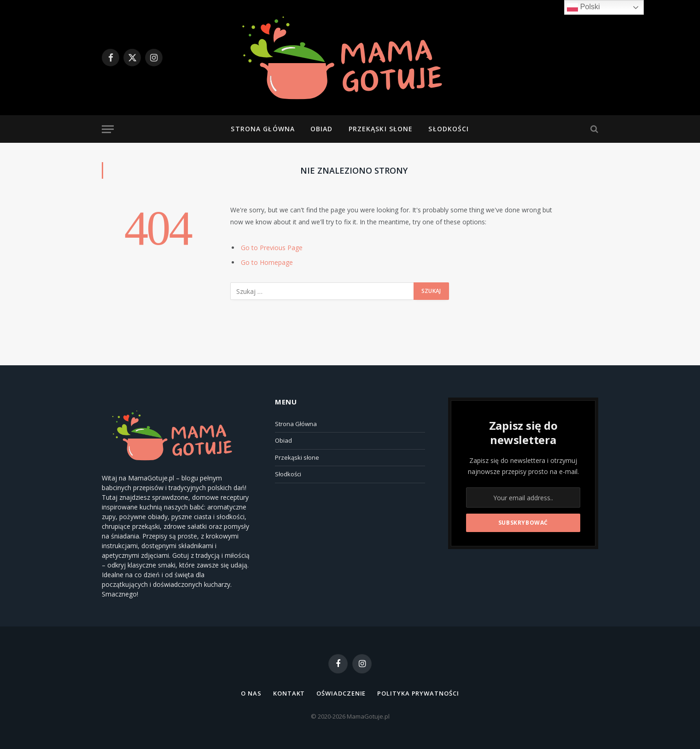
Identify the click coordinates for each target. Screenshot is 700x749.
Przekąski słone (381, 129)
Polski (583, 7)
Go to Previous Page (272, 248)
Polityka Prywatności (418, 693)
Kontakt (289, 693)
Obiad (322, 129)
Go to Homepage (267, 262)
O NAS (251, 693)
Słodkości (449, 129)
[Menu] (108, 129)
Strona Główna (263, 129)
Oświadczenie (341, 693)
